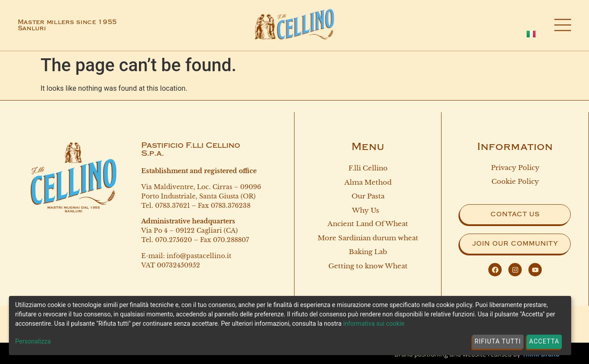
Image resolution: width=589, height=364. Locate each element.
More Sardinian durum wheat (368, 239)
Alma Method (368, 183)
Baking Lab (368, 253)
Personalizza (33, 341)
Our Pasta (368, 197)
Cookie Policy (515, 181)
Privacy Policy (515, 168)
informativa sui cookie (374, 324)
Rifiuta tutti (498, 341)
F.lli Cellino (368, 168)
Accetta (544, 341)
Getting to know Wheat (368, 268)
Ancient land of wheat (368, 224)
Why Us (368, 212)
